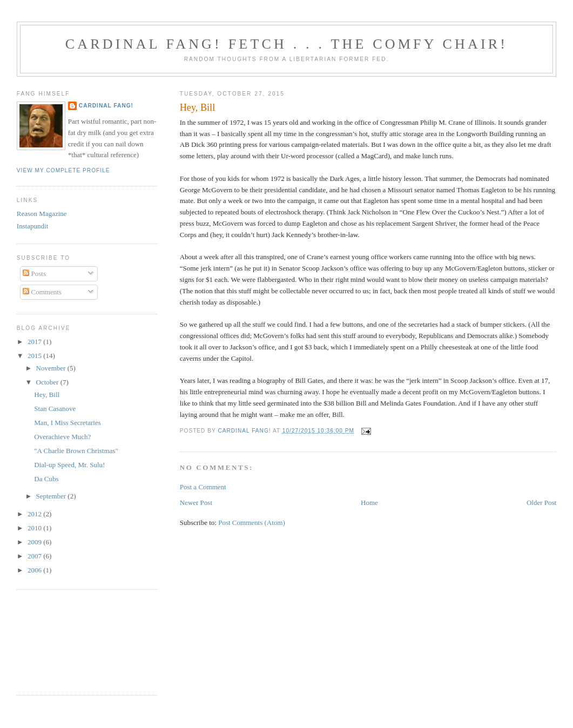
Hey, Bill (47, 395)
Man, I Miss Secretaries (67, 423)
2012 (35, 514)
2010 (35, 528)
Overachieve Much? (62, 437)
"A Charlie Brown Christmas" (76, 451)
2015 (35, 356)
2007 (35, 556)
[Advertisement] (65, 641)
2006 (35, 570)
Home (369, 503)
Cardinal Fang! (106, 106)
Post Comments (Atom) (252, 523)
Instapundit (33, 226)
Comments (42, 292)
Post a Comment (203, 487)
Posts (34, 274)
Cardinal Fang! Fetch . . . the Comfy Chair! (286, 44)
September (52, 496)
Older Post (541, 503)
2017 (35, 342)
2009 (35, 542)
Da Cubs (46, 479)
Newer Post (196, 503)
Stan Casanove (55, 409)
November (52, 368)
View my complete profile (63, 170)
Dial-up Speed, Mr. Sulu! (69, 465)
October (48, 382)
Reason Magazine (42, 214)
